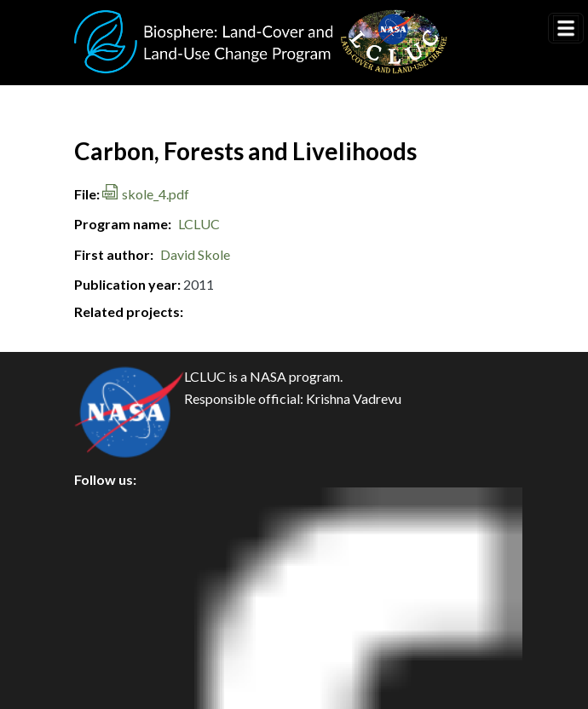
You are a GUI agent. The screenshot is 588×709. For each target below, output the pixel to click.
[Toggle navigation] (566, 28)
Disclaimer (121, 621)
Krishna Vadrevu (354, 398)
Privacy (111, 544)
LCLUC (199, 224)
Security (113, 582)
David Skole (195, 254)
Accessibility (127, 659)
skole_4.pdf (156, 194)
